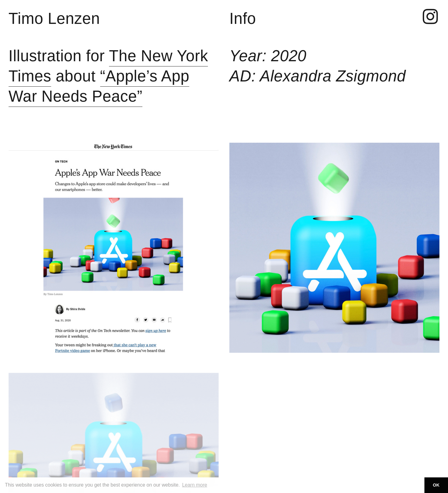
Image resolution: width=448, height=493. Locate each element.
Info (243, 19)
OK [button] (436, 485)
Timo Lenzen (54, 19)
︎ (430, 17)
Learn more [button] (195, 485)
